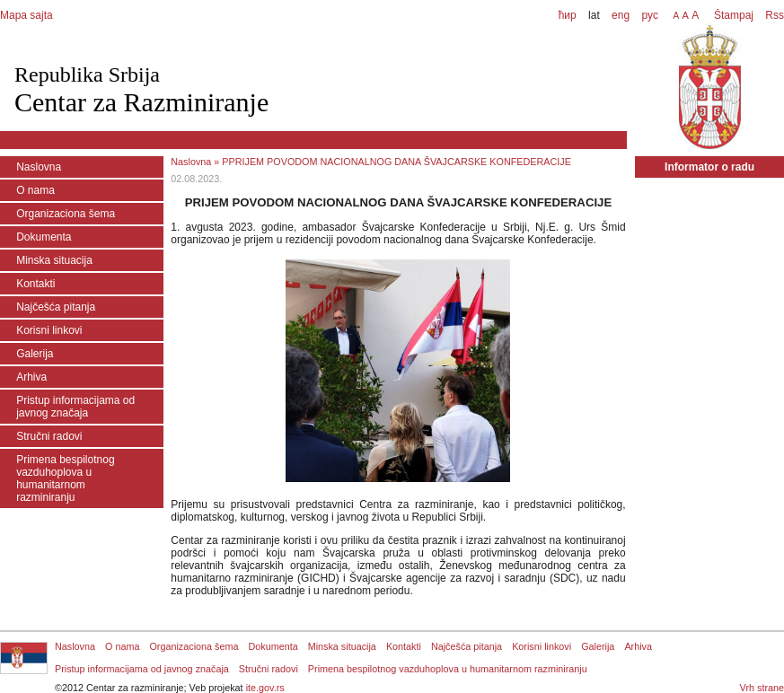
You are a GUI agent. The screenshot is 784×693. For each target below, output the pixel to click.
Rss (773, 15)
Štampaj (734, 15)
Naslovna (39, 167)
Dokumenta (44, 237)
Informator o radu (709, 167)
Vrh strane (762, 688)
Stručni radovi (49, 436)
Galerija (35, 354)
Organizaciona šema (66, 214)
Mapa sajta (26, 15)
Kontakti (35, 284)
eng (621, 15)
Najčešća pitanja (56, 307)
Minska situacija (54, 260)
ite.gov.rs (265, 688)
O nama (35, 190)
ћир (568, 15)
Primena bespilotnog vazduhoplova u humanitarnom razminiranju (65, 478)
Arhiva (31, 377)
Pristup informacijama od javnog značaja (75, 407)
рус (649, 15)
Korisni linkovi (49, 330)
